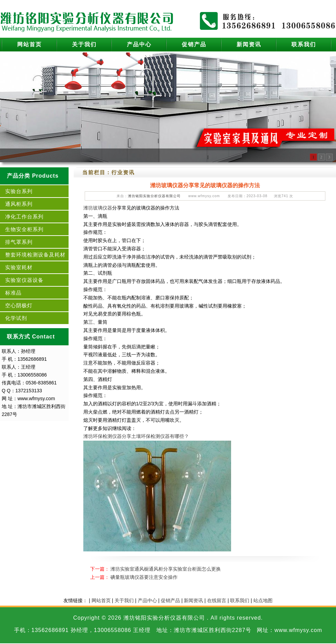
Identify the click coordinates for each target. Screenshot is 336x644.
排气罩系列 (19, 242)
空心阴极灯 (19, 305)
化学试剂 (16, 318)
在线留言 (217, 600)
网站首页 (29, 44)
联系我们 (304, 44)
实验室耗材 (19, 267)
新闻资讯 (249, 44)
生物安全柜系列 (24, 229)
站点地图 (263, 600)
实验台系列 (19, 191)
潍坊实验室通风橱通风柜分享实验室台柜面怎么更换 (166, 569)
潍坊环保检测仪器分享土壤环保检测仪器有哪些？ (136, 436)
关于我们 (84, 44)
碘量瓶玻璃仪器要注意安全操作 (144, 577)
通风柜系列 (19, 204)
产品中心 (139, 44)
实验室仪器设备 (24, 280)
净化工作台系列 (24, 217)
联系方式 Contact (31, 337)
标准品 (13, 293)
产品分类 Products (33, 176)
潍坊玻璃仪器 (98, 208)
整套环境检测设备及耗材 (35, 255)
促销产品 (194, 44)
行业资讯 (123, 172)
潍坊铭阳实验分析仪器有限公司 (154, 196)
